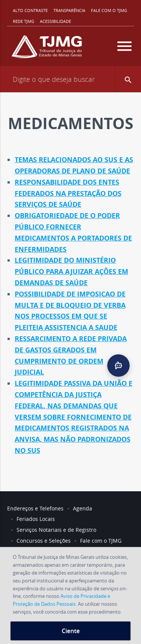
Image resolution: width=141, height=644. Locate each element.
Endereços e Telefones (35, 508)
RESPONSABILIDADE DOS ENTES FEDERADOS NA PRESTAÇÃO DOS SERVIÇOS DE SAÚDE (68, 193)
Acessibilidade (55, 21)
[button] (128, 79)
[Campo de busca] (70, 79)
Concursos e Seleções (44, 541)
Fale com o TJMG (109, 10)
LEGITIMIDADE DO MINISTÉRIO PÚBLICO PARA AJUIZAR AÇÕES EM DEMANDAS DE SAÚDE (71, 272)
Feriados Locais (36, 519)
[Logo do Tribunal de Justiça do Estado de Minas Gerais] (47, 50)
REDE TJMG (23, 21)
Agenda (83, 508)
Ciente (71, 631)
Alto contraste (30, 10)
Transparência (69, 10)
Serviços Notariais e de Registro (56, 530)
